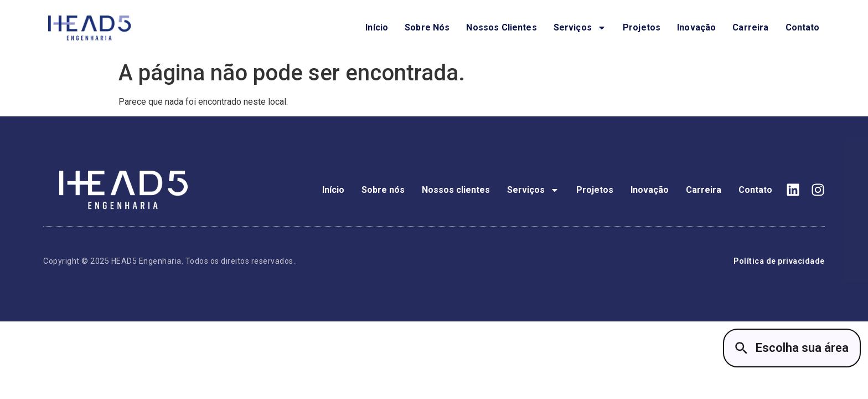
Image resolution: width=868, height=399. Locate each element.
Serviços (580, 28)
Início (377, 27)
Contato (803, 27)
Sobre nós (427, 27)
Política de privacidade (779, 261)
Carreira (750, 27)
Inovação (696, 27)
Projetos (642, 27)
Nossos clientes (501, 27)
